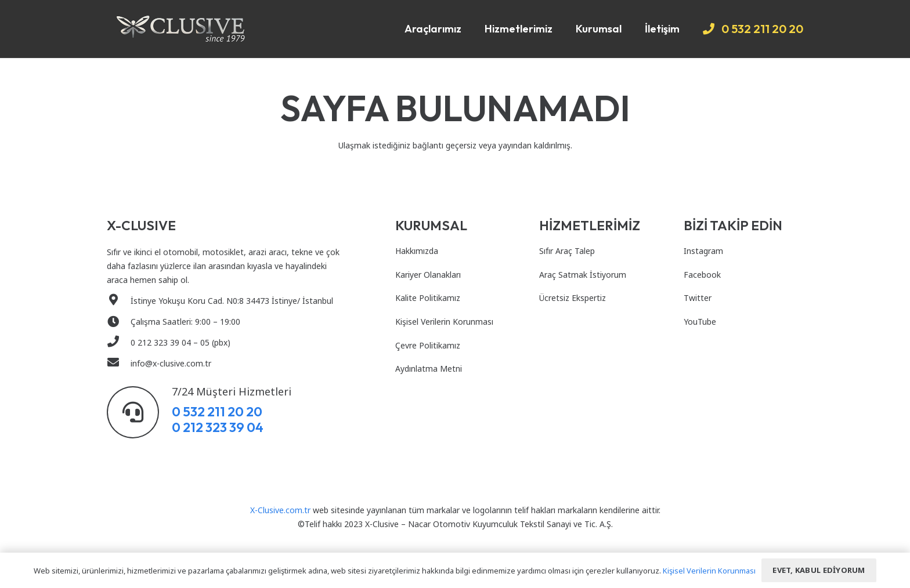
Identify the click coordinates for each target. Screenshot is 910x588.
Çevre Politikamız (428, 345)
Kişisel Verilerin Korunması (444, 322)
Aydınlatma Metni (429, 369)
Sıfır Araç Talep (567, 251)
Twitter (698, 298)
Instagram (703, 251)
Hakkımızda (417, 251)
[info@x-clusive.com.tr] (119, 364)
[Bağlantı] (181, 29)
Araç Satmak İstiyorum (583, 275)
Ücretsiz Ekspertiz (573, 298)
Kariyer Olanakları (428, 275)
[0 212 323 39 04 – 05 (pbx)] (119, 343)
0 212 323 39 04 (218, 427)
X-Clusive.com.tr (280, 510)
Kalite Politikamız (428, 298)
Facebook (702, 275)
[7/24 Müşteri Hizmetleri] (139, 412)
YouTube (700, 322)
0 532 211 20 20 (217, 411)
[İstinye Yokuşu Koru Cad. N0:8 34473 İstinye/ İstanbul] (119, 301)
